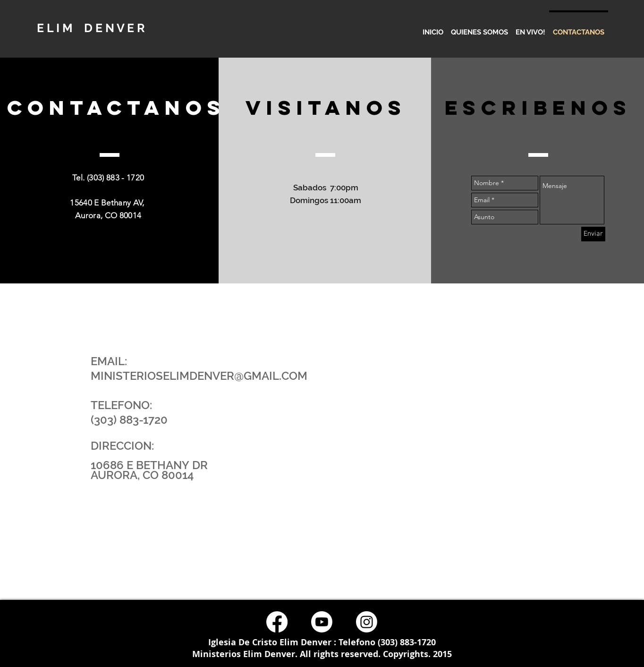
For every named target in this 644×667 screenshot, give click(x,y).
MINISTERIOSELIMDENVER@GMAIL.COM (199, 376)
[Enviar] (593, 234)
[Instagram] (367, 622)
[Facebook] (277, 622)
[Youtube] (322, 622)
